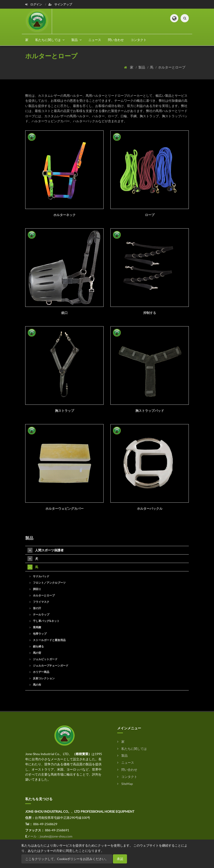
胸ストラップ (65, 411)
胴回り (35, 589)
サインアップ (60, 4)
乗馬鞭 (35, 627)
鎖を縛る (37, 646)
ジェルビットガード (44, 659)
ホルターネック (65, 215)
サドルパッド (39, 576)
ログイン (34, 4)
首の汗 (35, 608)
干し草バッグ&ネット (45, 621)
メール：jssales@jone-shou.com (50, 836)
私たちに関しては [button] (50, 40)
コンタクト (139, 40)
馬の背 (35, 653)
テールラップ (39, 615)
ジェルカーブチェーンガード (49, 666)
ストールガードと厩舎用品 (48, 640)
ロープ (150, 215)
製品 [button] (76, 40)
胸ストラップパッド (150, 411)
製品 (142, 67)
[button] (174, 18)
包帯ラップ (38, 634)
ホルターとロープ (172, 67)
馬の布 (35, 685)
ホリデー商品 (39, 672)
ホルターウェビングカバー (65, 508)
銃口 (65, 313)
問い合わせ (116, 40)
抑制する (150, 313)
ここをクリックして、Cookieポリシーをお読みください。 (67, 859)
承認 (120, 859)
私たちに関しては (132, 749)
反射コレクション (42, 678)
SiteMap (125, 784)
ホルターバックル (150, 508)
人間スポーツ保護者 (46, 550)
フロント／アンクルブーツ (48, 583)
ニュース (95, 40)
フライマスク (39, 602)
